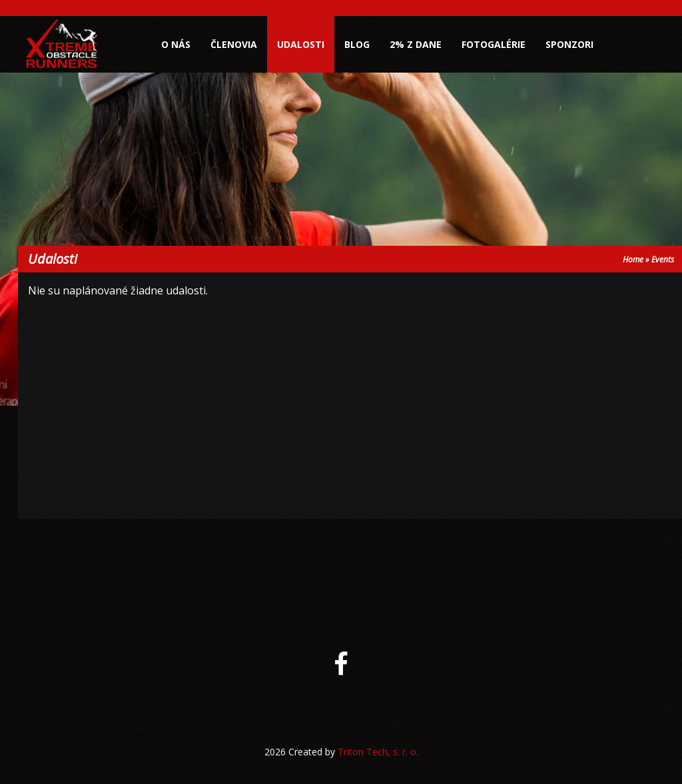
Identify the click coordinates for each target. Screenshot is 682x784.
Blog (357, 44)
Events (663, 259)
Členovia (234, 44)
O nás (176, 44)
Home (633, 259)
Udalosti (301, 44)
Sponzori (569, 44)
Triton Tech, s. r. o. (378, 752)
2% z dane (416, 44)
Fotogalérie (494, 44)
